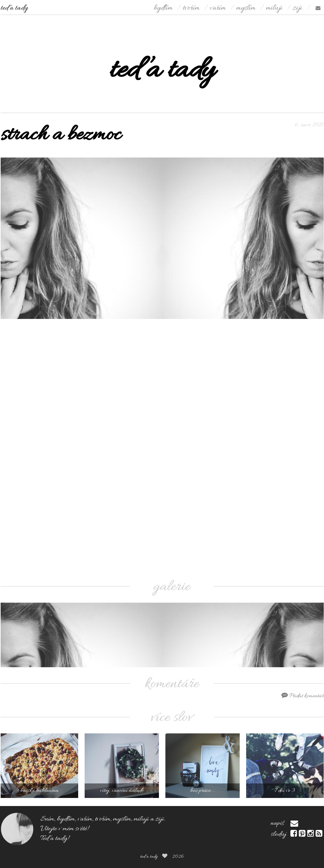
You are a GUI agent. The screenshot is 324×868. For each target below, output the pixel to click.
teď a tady (14, 8)
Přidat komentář (303, 696)
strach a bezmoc (61, 135)
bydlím (163, 8)
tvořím (191, 8)
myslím (246, 8)
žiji (297, 8)
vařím (218, 8)
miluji (274, 8)
